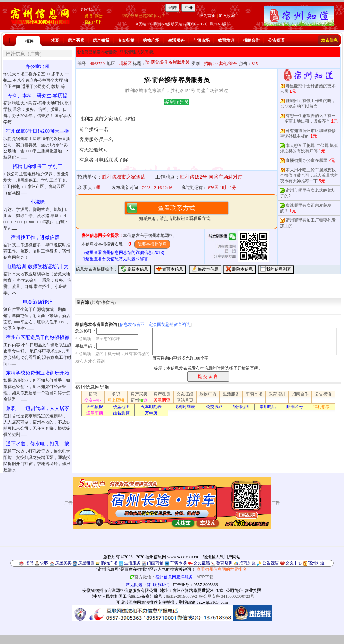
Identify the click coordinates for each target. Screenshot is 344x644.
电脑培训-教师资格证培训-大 (37, 267)
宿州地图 (241, 407)
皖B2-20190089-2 (182, 596)
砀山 (89, 22)
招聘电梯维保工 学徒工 (38, 167)
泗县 (98, 22)
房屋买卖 (63, 563)
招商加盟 (247, 563)
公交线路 (214, 407)
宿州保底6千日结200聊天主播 (38, 131)
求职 (55, 40)
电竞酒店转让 (38, 302)
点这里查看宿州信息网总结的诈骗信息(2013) (123, 253)
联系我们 (161, 585)
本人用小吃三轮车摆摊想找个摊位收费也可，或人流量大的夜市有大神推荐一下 (309, 175)
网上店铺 (116, 400)
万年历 (151, 413)
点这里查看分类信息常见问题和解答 (115, 259)
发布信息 (329, 40)
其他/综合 (228, 64)
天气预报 (95, 407)
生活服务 (176, 40)
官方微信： (162, 577)
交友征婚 (126, 40)
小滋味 (38, 202)
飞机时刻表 (185, 407)
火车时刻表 (151, 407)
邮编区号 (295, 407)
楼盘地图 (121, 407)
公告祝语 (276, 40)
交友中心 (93, 400)
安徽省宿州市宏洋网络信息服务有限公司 (120, 591)
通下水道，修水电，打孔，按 (38, 444)
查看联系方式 (177, 208)
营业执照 (253, 591)
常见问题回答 (138, 585)
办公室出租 (38, 67)
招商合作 (251, 40)
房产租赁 (101, 40)
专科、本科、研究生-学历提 (38, 96)
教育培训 (226, 40)
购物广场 (151, 40)
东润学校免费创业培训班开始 (38, 373)
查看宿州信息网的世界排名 (222, 569)
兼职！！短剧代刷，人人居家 (38, 408)
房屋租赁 (86, 563)
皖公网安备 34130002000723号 (227, 596)
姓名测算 (121, 413)
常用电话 (268, 407)
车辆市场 (201, 40)
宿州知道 (316, 563)
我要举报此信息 (152, 244)
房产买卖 (76, 40)
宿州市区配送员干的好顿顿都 (38, 337)
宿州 (139, 400)
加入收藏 (227, 16)
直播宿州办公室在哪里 (306, 160)
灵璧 (98, 16)
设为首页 (207, 16)
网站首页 (185, 400)
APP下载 (205, 577)
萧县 (89, 16)
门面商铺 (155, 563)
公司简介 (234, 591)
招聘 (29, 41)
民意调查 (162, 400)
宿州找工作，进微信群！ (38, 237)
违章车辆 (95, 413)
